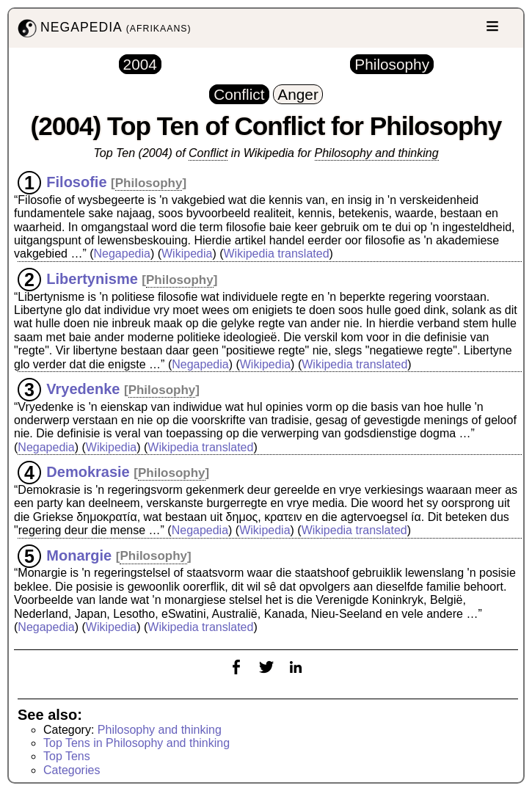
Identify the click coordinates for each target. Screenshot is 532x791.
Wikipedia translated (276, 254)
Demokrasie (88, 472)
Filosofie (76, 182)
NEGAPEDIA (103, 28)
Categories (72, 770)
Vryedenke (83, 389)
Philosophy (149, 183)
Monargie (79, 555)
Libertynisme (92, 279)
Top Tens (67, 756)
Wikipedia (187, 254)
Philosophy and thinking (377, 153)
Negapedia (122, 254)
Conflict (208, 153)
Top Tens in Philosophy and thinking (136, 743)
